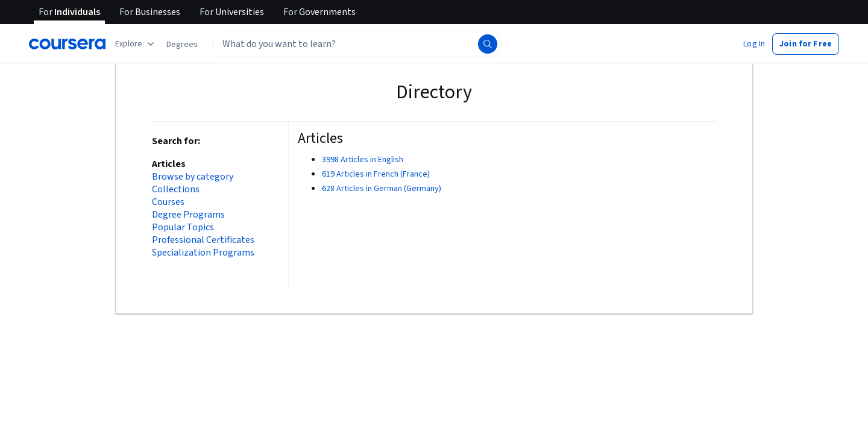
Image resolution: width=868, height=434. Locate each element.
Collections (176, 190)
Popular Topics (183, 228)
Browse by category (193, 177)
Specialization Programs (203, 253)
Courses (168, 202)
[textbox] (357, 44)
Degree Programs (188, 215)
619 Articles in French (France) (376, 174)
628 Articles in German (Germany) (382, 189)
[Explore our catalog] (136, 44)
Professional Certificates (203, 240)
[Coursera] (67, 44)
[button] (182, 45)
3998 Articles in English (363, 160)
